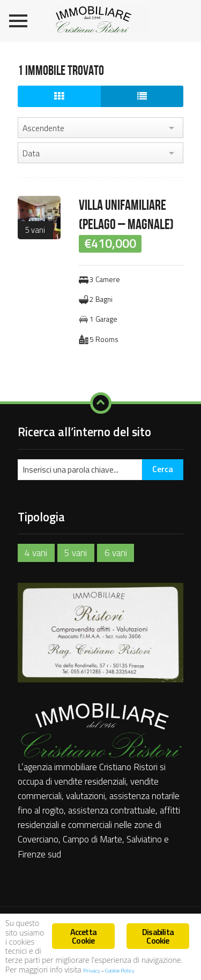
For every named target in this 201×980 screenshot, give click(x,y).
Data (31, 153)
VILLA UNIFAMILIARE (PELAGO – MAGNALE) (126, 215)
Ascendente (43, 128)
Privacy (92, 970)
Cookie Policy (120, 970)
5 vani (35, 230)
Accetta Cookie (83, 936)
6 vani (116, 553)
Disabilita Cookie (158, 936)
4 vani (36, 553)
